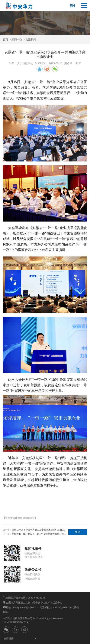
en (72, 6)
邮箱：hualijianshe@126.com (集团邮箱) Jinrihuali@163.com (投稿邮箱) (41, 610)
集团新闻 (31, 39)
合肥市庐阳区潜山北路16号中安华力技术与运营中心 (33, 602)
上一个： (35, 530)
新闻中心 (17, 39)
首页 (5, 39)
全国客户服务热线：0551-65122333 (24, 597)
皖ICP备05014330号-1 (15, 622)
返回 (78, 532)
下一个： (35, 534)
